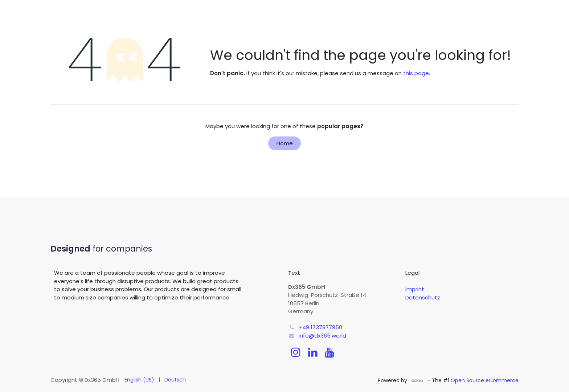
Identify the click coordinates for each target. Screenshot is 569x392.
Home (285, 143)
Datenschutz (423, 297)
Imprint (415, 289)
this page (416, 73)
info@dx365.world (322, 336)
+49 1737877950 (320, 327)
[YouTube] (329, 352)
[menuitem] (139, 380)
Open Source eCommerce (485, 380)
